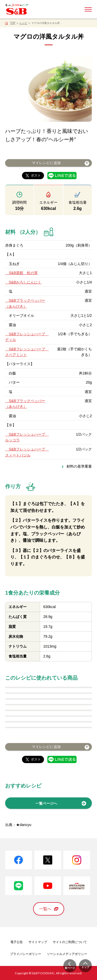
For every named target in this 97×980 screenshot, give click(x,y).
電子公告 (17, 942)
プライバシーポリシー (26, 954)
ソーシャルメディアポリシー (67, 954)
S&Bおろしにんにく (23, 282)
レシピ (23, 23)
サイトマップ (38, 942)
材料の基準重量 (79, 466)
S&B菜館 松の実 (21, 273)
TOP (13, 23)
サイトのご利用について (70, 942)
